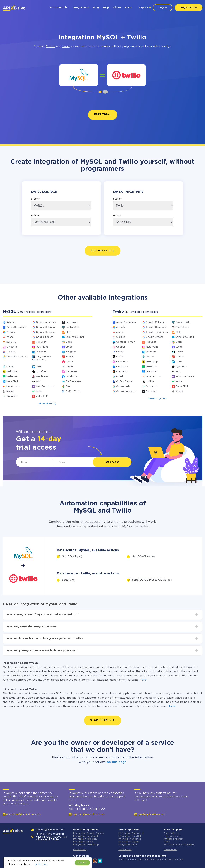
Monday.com (14, 386)
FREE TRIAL (103, 115)
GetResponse (73, 381)
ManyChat (12, 381)
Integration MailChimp (86, 845)
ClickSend (12, 347)
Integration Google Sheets (89, 833)
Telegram (71, 352)
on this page (117, 762)
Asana (10, 337)
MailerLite (12, 377)
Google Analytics (46, 322)
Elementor (72, 372)
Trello (39, 367)
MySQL (51, 46)
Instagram (42, 347)
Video (117, 8)
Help (106, 8)
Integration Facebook (86, 836)
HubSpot (41, 342)
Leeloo (10, 367)
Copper (70, 362)
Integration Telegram (85, 839)
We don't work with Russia (179, 845)
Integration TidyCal (130, 836)
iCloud (179, 391)
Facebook (71, 377)
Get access (112, 462)
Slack (69, 342)
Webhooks (42, 377)
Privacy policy (172, 836)
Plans (128, 8)
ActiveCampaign (16, 327)
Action (35, 215)
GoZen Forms (74, 391)
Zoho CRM (42, 396)
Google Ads (123, 386)
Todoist (70, 357)
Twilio (66, 46)
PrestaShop (182, 327)
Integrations (81, 8)
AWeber (11, 322)
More (143, 680)
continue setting (103, 251)
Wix (38, 381)
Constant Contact (17, 357)
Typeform (42, 372)
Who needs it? (59, 8)
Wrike (39, 391)
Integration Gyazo (129, 842)
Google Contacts (46, 332)
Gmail (69, 386)
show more (80, 850)
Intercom (41, 352)
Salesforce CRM (75, 337)
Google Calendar (46, 327)
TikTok (179, 352)
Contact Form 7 (126, 342)
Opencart (12, 396)
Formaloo (122, 372)
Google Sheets (45, 337)
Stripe (69, 347)
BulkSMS (11, 342)
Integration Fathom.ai (131, 833)
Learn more (41, 864)
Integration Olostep (130, 839)
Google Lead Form (157, 332)
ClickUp (11, 352)
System (35, 199)
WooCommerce (45, 386)
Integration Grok (128, 845)
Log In (163, 8)
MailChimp (12, 372)
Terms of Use (171, 833)
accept (82, 863)
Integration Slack (83, 842)
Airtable (11, 332)
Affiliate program (174, 839)
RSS (68, 332)
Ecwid (120, 357)
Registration (189, 8)
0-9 (181, 860)
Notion (10, 391)
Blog (96, 8)
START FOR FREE (103, 720)
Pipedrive (71, 322)
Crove (69, 367)
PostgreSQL (73, 327)
